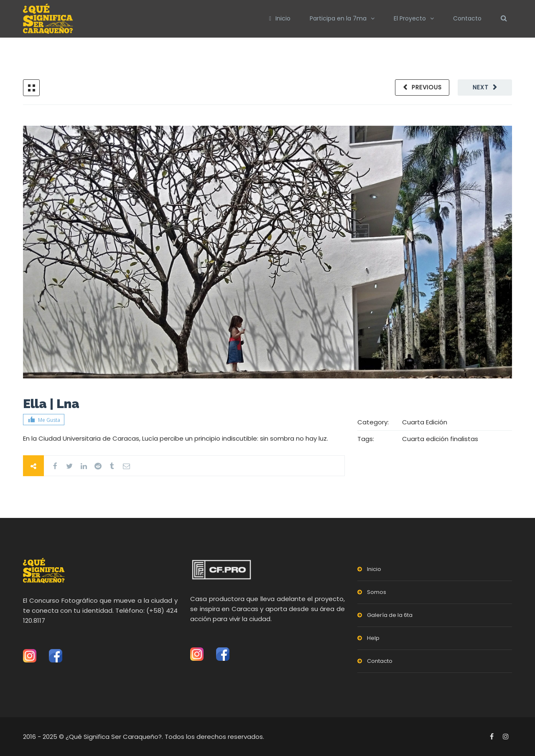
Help (373, 638)
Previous (427, 87)
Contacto (467, 18)
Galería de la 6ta (390, 615)
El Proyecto (410, 18)
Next (481, 87)
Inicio (280, 18)
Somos (377, 592)
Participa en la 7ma (338, 18)
